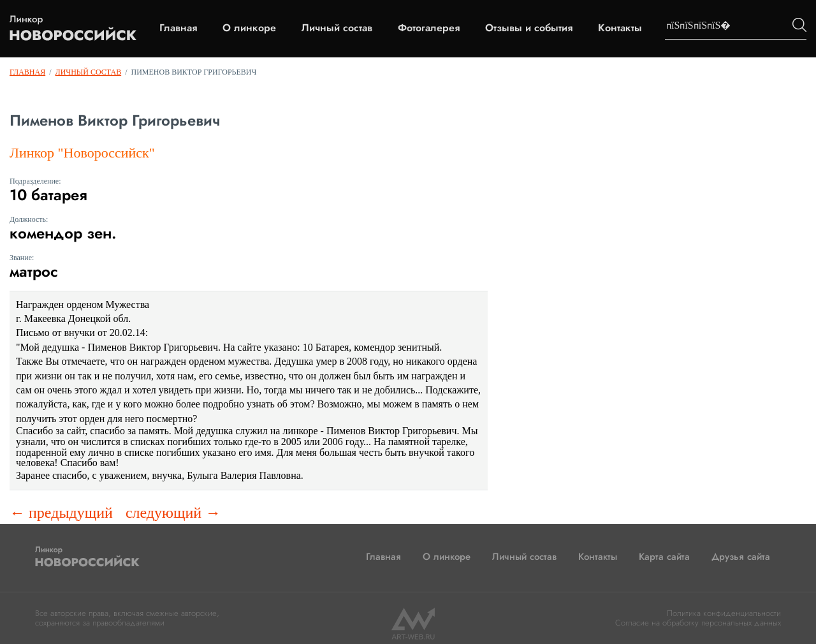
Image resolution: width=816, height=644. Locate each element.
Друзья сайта (741, 557)
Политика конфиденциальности (724, 613)
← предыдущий (61, 513)
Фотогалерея (429, 28)
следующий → (173, 513)
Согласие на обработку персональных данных (698, 623)
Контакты (620, 28)
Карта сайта (664, 557)
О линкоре (249, 28)
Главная (178, 28)
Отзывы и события (529, 28)
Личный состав (337, 28)
